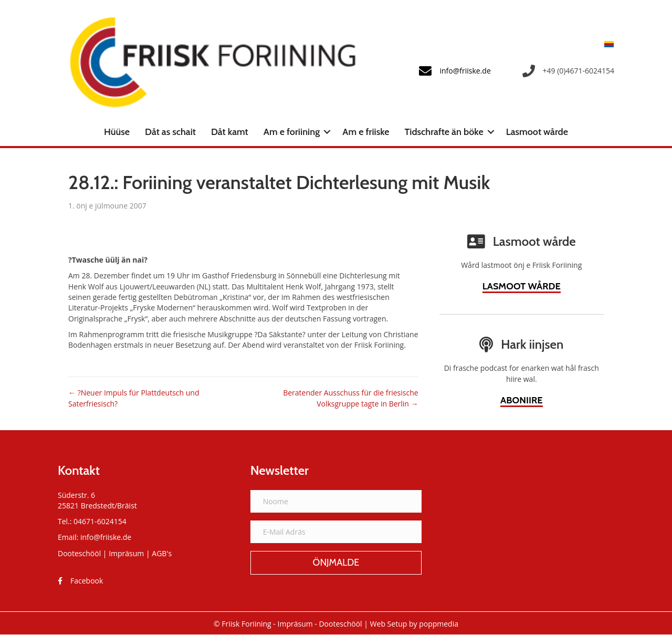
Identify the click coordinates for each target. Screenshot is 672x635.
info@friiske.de (106, 537)
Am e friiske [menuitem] (366, 132)
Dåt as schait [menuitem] (170, 132)
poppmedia (439, 624)
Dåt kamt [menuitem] (230, 132)
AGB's (162, 553)
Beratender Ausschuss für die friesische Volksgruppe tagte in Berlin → (350, 398)
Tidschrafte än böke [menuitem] (444, 132)
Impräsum (126, 553)
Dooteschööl (79, 553)
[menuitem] (606, 44)
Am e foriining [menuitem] (292, 132)
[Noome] (336, 501)
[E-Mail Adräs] (336, 532)
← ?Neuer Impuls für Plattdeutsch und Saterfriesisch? (134, 398)
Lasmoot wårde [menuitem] (537, 132)
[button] (327, 132)
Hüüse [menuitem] (117, 132)
